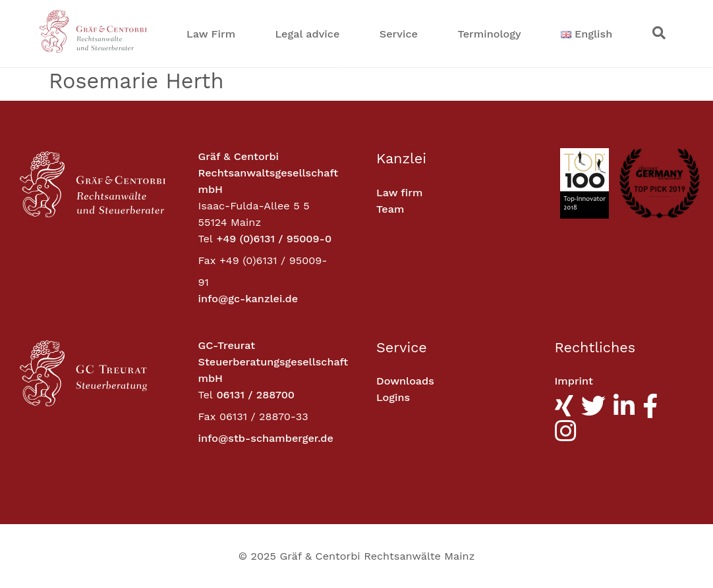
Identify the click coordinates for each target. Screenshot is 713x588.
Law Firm (211, 34)
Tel (206, 239)
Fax (207, 260)
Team (390, 209)
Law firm (399, 193)
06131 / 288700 (255, 395)
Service (399, 34)
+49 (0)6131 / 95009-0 (274, 239)
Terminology (489, 34)
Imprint (574, 381)
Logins (393, 397)
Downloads (405, 381)
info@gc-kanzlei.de (248, 299)
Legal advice (308, 34)
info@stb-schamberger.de (266, 438)
